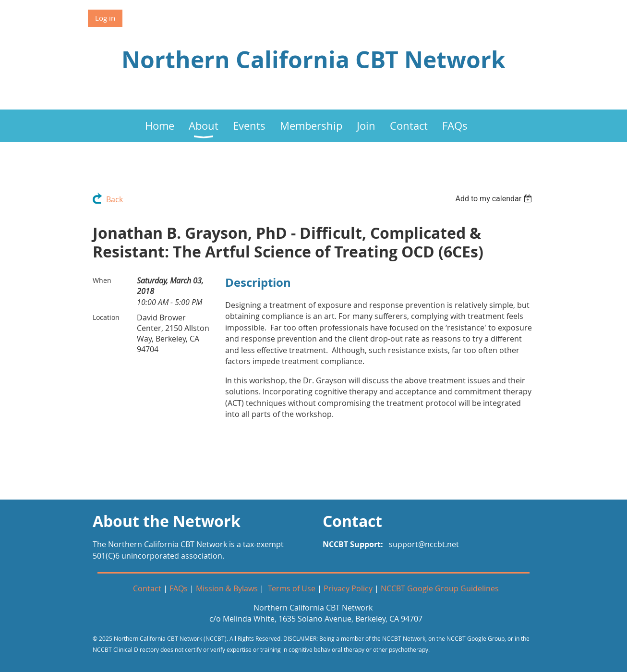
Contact (147, 588)
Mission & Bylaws (227, 588)
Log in (105, 18)
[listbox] (495, 199)
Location (106, 317)
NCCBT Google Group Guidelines (440, 588)
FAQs (179, 588)
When (102, 280)
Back (115, 199)
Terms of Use (292, 588)
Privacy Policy (348, 588)
